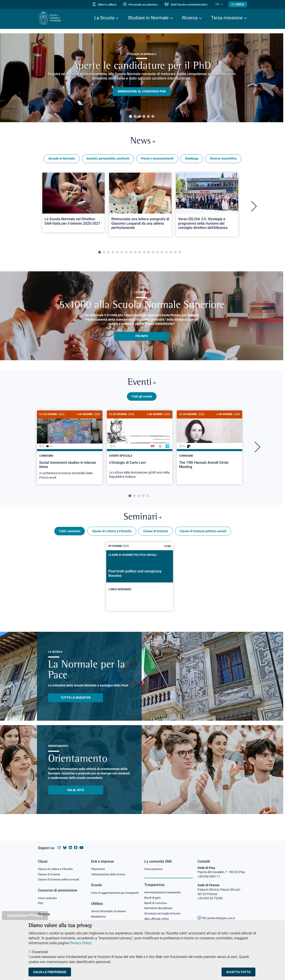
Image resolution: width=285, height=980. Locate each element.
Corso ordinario (49, 894)
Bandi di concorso (157, 899)
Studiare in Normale (148, 18)
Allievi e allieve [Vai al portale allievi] (107, 5)
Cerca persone (154, 864)
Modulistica (99, 917)
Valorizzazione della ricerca (110, 870)
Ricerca (190, 18)
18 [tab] (175, 254)
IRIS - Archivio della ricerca (56, 918)
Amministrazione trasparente (164, 888)
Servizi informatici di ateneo (110, 912)
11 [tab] (144, 254)
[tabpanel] (142, 78)
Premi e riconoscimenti (157, 160)
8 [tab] (131, 254)
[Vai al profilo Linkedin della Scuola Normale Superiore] (70, 843)
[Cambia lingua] (222, 4)
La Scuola (104, 18)
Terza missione (227, 18)
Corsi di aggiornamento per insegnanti (110, 891)
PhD (41, 900)
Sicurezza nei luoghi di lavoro (164, 910)
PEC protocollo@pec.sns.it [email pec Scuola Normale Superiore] (218, 914)
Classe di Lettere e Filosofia (112, 534)
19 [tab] (180, 254)
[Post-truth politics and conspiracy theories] (140, 580)
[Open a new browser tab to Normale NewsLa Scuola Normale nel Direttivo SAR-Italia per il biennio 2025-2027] (73, 203)
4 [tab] (144, 117)
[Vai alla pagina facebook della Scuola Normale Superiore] (76, 843)
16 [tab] (166, 254)
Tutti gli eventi (142, 398)
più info (142, 337)
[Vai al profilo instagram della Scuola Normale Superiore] (59, 843)
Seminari (143, 520)
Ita (219, 4)
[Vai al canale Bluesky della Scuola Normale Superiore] (65, 843)
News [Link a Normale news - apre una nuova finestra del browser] (143, 142)
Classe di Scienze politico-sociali (203, 534)
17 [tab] (171, 254)
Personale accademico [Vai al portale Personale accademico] (143, 5)
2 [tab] (135, 117)
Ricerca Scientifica (223, 160)
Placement (98, 864)
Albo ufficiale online (158, 915)
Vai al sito (76, 793)
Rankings (192, 160)
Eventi (142, 384)
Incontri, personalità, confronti (108, 160)
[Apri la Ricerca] (238, 4)
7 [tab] (126, 254)
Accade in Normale (62, 160)
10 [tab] (140, 254)
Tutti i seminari (70, 534)
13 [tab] (153, 254)
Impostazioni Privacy (25, 915)
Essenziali (40, 952)
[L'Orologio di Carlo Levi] (140, 449)
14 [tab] (157, 254)
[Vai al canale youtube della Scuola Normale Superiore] (81, 843)
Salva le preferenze (50, 972)
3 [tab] (139, 117)
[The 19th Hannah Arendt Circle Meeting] (210, 445)
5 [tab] (148, 117)
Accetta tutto (238, 972)
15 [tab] (162, 254)
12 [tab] (149, 254)
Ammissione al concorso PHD (142, 92)
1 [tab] (130, 117)
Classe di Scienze (156, 534)
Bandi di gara (153, 893)
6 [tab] (153, 117)
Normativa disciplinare (160, 904)
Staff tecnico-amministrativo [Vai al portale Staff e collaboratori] (189, 5)
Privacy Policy (81, 943)
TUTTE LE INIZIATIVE (76, 701)
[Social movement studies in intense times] (70, 450)
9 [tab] (135, 254)
